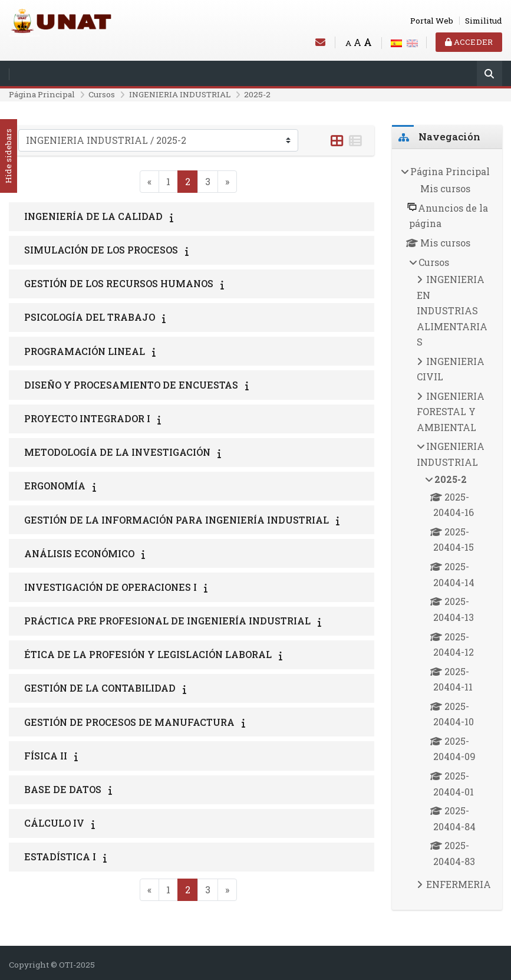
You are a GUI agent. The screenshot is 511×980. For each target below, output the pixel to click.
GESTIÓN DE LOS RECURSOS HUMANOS (119, 283)
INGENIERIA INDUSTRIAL (180, 94)
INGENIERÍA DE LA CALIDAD (93, 216)
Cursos (102, 94)
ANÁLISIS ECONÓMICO (79, 553)
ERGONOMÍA (55, 486)
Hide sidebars (8, 157)
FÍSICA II (46, 756)
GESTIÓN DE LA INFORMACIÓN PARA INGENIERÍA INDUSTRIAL (177, 520)
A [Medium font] (357, 42)
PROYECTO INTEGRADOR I (87, 418)
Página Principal (42, 94)
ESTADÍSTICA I (60, 856)
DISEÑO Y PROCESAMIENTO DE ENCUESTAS (131, 385)
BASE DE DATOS (63, 789)
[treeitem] (447, 530)
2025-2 (257, 94)
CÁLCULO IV (54, 823)
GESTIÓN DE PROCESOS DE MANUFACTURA (129, 722)
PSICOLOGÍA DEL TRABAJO (90, 317)
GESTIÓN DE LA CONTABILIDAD (100, 688)
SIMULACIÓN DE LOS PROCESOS (101, 250)
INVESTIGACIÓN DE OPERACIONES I (111, 587)
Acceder (469, 42)
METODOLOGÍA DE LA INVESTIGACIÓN (117, 452)
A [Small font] (348, 43)
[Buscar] (489, 75)
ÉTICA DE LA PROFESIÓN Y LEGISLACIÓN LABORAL (148, 654)
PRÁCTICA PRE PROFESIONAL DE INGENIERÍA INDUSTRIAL (167, 621)
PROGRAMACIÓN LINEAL (85, 351)
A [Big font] (368, 42)
